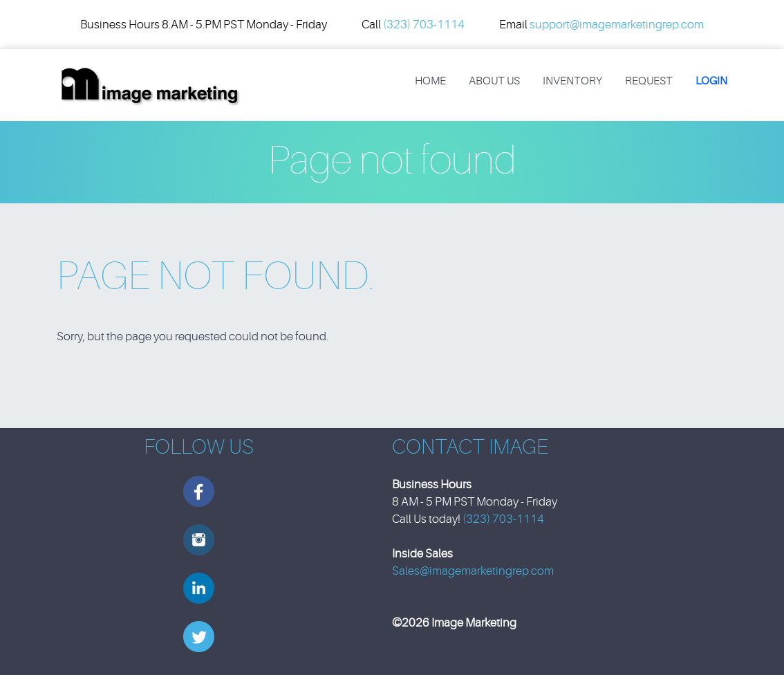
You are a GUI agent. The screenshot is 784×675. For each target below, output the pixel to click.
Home (430, 81)
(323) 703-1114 (424, 25)
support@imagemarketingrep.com (617, 25)
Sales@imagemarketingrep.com (473, 571)
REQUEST (649, 81)
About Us (494, 81)
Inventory (572, 81)
